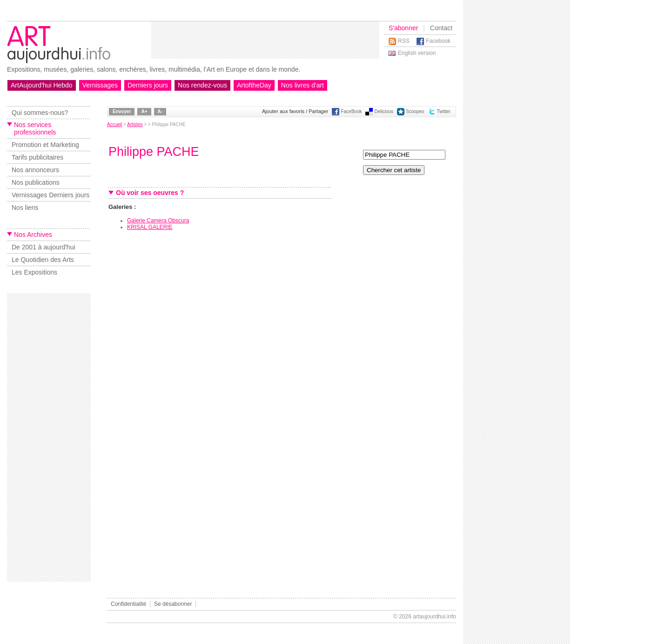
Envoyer (122, 111)
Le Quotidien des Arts (43, 260)
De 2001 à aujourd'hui (44, 247)
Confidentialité (128, 604)
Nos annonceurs (35, 170)
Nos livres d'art (303, 85)
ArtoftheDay (254, 85)
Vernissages (100, 85)
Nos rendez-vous (202, 85)
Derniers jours (148, 85)
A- (160, 111)
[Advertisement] (265, 40)
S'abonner (403, 28)
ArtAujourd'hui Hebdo (42, 85)
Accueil (114, 124)
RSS (404, 41)
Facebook (438, 41)
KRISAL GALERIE (150, 227)
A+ (144, 111)
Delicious (384, 111)
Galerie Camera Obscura (158, 221)
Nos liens (25, 208)
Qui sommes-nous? (40, 113)
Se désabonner (173, 604)
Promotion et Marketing (45, 145)
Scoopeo (415, 111)
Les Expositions (34, 272)
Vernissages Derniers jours (50, 195)
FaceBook (351, 111)
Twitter (444, 111)
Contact (441, 28)
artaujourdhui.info (434, 617)
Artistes (135, 124)
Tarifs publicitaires (37, 157)
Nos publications (36, 182)
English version (417, 53)
